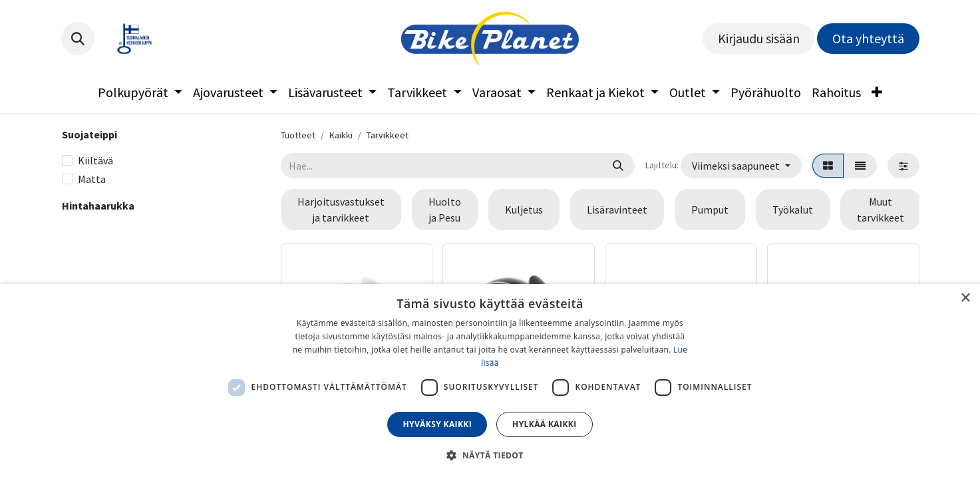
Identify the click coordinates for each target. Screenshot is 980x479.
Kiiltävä (95, 160)
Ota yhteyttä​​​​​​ (868, 38)
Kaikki (341, 135)
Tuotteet (298, 135)
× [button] (965, 298)
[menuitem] (140, 92)
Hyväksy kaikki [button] (437, 424)
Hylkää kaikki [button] (544, 424)
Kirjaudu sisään (759, 38)
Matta (92, 179)
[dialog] (490, 382)
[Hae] (618, 166)
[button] (78, 39)
